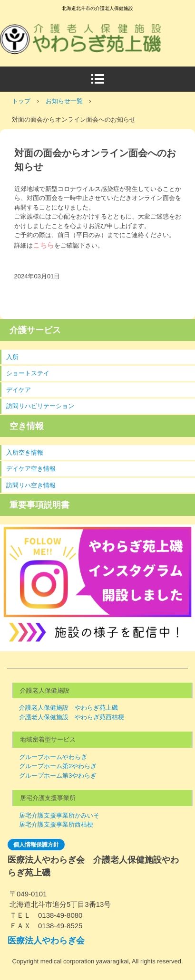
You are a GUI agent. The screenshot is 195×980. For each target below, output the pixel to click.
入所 (12, 357)
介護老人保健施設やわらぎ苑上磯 (88, 28)
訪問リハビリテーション (40, 406)
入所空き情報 (25, 452)
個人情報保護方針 (36, 845)
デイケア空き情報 (31, 469)
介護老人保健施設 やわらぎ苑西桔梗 (72, 717)
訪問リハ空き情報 (31, 485)
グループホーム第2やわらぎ (58, 766)
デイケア (19, 390)
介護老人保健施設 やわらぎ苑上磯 (68, 708)
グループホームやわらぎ (53, 757)
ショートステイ (28, 373)
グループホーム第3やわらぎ (58, 775)
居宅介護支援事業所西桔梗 (56, 824)
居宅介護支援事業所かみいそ (59, 815)
